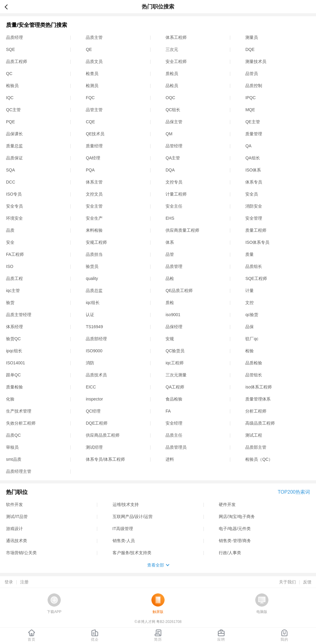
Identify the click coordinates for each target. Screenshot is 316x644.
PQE (11, 122)
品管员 (252, 74)
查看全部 (156, 565)
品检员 (172, 86)
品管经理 (174, 146)
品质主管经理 (19, 315)
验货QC (13, 339)
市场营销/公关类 (21, 553)
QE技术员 (95, 134)
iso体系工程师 (259, 387)
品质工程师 (17, 61)
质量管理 (254, 134)
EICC (91, 387)
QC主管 (13, 110)
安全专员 (14, 206)
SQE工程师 (256, 278)
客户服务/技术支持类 (132, 553)
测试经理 (94, 447)
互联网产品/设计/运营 (133, 517)
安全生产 (94, 218)
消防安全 (254, 206)
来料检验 (94, 230)
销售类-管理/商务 (235, 541)
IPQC (250, 98)
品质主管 (94, 37)
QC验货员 (175, 351)
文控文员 (94, 194)
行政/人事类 (230, 553)
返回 (9, 7)
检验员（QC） (259, 459)
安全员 (252, 194)
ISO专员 (14, 194)
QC (9, 74)
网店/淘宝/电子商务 (237, 517)
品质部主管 (256, 447)
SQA (11, 170)
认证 (90, 315)
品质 (10, 230)
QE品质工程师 (179, 291)
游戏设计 (14, 529)
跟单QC (13, 375)
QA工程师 (175, 387)
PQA (90, 170)
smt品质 (14, 459)
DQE (250, 49)
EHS (170, 218)
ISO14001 (15, 363)
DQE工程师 (97, 423)
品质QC (13, 435)
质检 (170, 303)
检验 (249, 351)
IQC (10, 98)
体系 (170, 242)
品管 (170, 254)
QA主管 (173, 158)
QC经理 (93, 411)
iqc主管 (13, 291)
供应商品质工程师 (103, 435)
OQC (170, 98)
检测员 (92, 86)
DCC (11, 182)
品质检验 (254, 363)
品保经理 (174, 327)
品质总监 (94, 291)
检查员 (92, 74)
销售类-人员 (124, 541)
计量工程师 (176, 194)
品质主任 (174, 435)
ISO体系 (253, 170)
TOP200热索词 (294, 492)
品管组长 (254, 375)
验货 (10, 303)
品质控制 (254, 86)
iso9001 (173, 315)
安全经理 (174, 423)
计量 (249, 291)
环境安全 (14, 218)
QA (248, 146)
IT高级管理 (123, 529)
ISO (10, 266)
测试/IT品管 (17, 517)
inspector (94, 399)
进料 (170, 459)
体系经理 (14, 327)
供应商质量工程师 (182, 230)
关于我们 (287, 582)
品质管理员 (176, 447)
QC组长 (173, 110)
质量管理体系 (258, 399)
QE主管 (252, 122)
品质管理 (174, 266)
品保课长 (14, 134)
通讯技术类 (17, 541)
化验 (10, 399)
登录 (9, 582)
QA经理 (93, 158)
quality (92, 278)
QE (89, 49)
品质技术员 (96, 375)
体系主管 (94, 182)
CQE (90, 122)
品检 (170, 278)
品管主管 (94, 110)
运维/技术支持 (126, 504)
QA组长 (252, 158)
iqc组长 (93, 303)
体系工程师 (176, 37)
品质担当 (94, 254)
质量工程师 (256, 230)
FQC (90, 98)
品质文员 (94, 61)
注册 (24, 582)
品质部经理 (96, 339)
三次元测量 (176, 375)
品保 (249, 327)
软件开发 (14, 504)
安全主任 (174, 206)
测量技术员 (256, 61)
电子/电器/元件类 (235, 529)
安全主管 (94, 206)
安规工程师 (96, 242)
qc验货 (252, 315)
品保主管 (174, 122)
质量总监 (14, 146)
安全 (10, 242)
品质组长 (254, 266)
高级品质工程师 (260, 423)
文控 (249, 303)
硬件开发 (227, 504)
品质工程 (14, 278)
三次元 (172, 49)
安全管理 (254, 218)
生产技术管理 (19, 411)
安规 (170, 339)
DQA (170, 170)
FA (168, 411)
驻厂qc (252, 339)
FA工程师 (15, 254)
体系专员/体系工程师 (105, 459)
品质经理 (14, 37)
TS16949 (94, 327)
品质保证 (14, 158)
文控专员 (174, 182)
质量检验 (14, 387)
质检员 (172, 74)
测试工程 (254, 435)
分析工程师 (256, 411)
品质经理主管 (19, 471)
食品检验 (174, 399)
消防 (90, 363)
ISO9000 (94, 351)
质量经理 (94, 146)
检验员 (12, 86)
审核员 (12, 447)
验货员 (92, 266)
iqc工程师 (175, 363)
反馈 (307, 582)
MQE (250, 110)
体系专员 (254, 182)
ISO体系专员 (257, 242)
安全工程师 (176, 61)
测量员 (252, 37)
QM (169, 134)
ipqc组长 (14, 351)
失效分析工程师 (21, 423)
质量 (249, 254)
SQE (11, 49)
